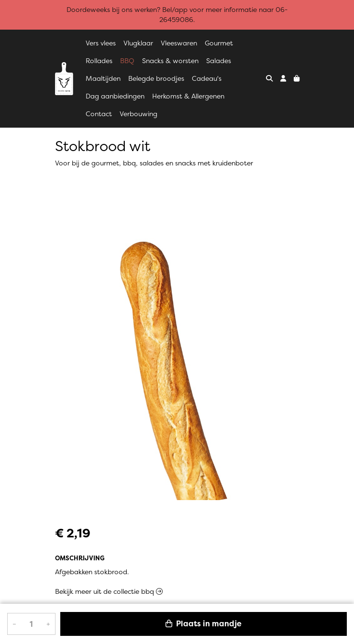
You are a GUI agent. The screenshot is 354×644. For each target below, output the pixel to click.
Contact (99, 114)
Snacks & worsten (170, 61)
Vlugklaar (138, 43)
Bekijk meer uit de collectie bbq (109, 591)
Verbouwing (138, 114)
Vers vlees (101, 43)
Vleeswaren (179, 43)
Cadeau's (207, 78)
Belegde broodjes (156, 78)
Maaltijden (103, 78)
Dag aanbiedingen (115, 96)
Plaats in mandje (204, 624)
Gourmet (219, 43)
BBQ (127, 61)
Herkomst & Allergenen (188, 96)
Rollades (99, 61)
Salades (219, 61)
